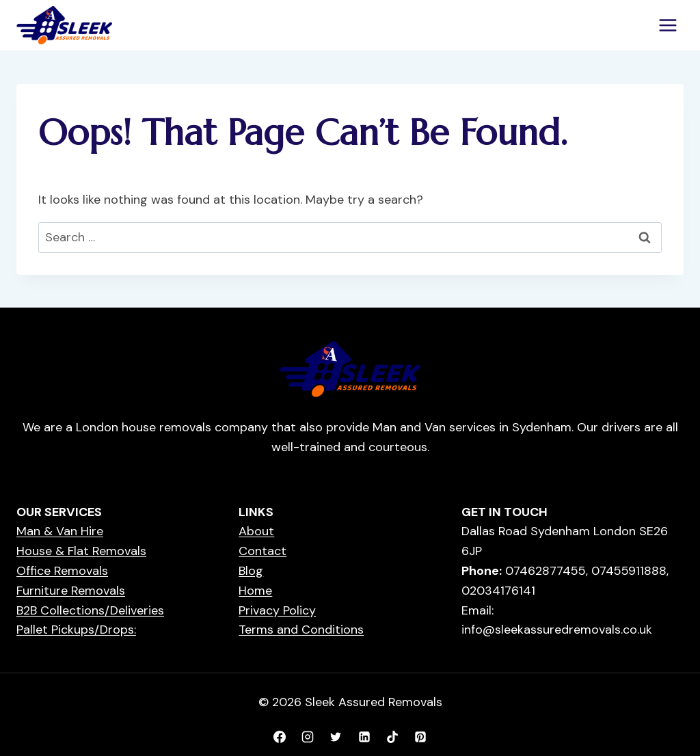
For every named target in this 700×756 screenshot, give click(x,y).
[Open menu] (668, 25)
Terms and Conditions (301, 630)
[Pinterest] (420, 737)
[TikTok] (392, 737)
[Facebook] (280, 737)
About (256, 531)
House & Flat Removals (81, 551)
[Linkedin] (364, 737)
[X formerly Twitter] (336, 737)
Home (255, 591)
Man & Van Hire (60, 531)
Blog (251, 571)
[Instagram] (308, 737)
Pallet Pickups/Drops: (76, 630)
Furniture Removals (71, 591)
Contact (262, 551)
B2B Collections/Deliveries (90, 610)
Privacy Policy (277, 610)
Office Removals (62, 571)
